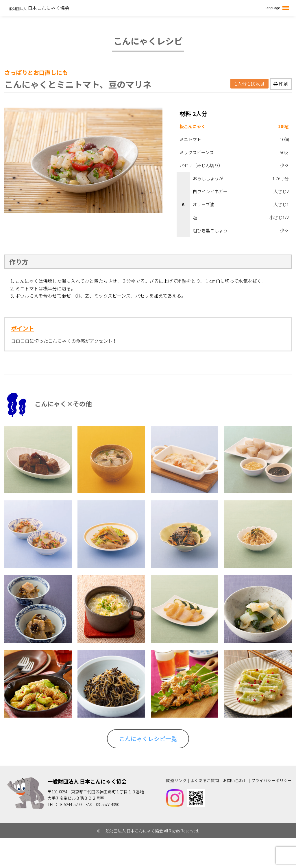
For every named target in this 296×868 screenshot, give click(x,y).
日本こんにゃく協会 (38, 8)
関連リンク (176, 780)
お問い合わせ (235, 780)
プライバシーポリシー (271, 780)
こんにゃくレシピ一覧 (148, 739)
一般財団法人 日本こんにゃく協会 (87, 781)
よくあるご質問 (205, 780)
